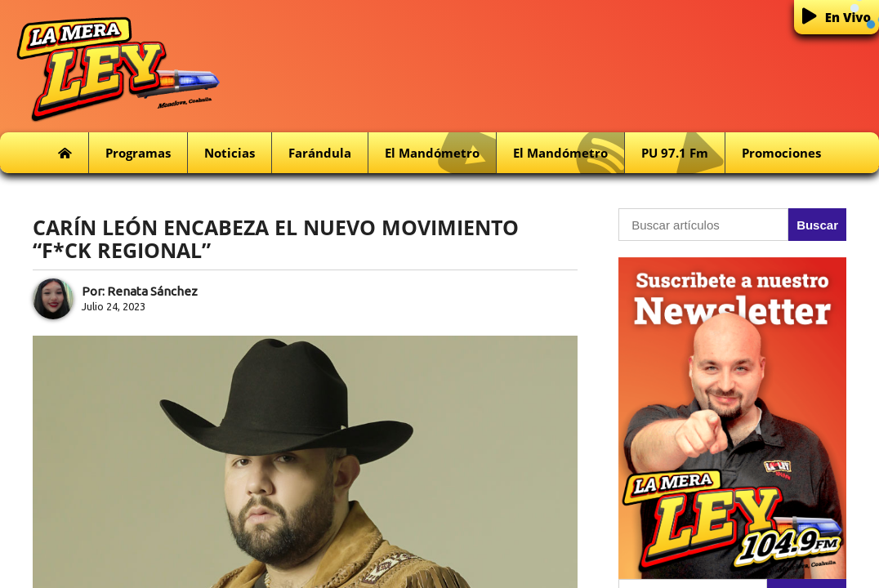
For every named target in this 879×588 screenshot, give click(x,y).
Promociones (781, 153)
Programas (138, 153)
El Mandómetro (440, 153)
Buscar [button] (817, 225)
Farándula (320, 153)
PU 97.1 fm (683, 153)
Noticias (230, 153)
